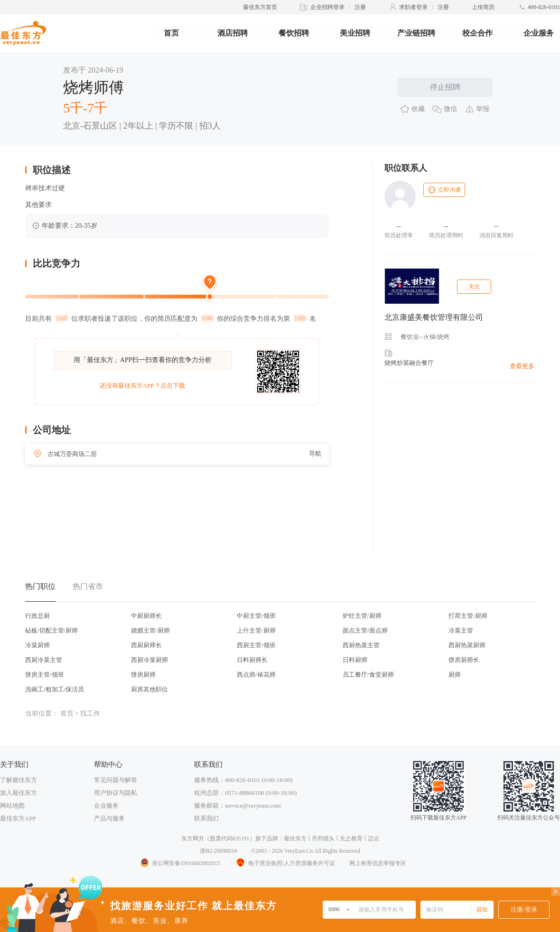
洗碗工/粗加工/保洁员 (55, 689)
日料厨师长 (252, 660)
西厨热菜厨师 (467, 645)
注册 (360, 7)
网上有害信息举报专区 (378, 863)
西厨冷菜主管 (44, 660)
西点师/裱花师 (256, 675)
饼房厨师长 (464, 660)
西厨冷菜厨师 (149, 660)
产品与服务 (109, 818)
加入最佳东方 (19, 793)
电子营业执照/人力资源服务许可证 (285, 863)
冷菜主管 (461, 630)
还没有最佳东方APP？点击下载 (142, 386)
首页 (171, 33)
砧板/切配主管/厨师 (51, 630)
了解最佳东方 (19, 780)
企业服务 (539, 33)
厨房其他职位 (149, 689)
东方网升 (193, 839)
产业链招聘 (416, 33)
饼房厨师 (143, 675)
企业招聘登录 (327, 7)
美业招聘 (355, 33)
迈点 (373, 839)
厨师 (455, 675)
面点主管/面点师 (365, 630)
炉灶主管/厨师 (362, 616)
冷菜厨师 (37, 645)
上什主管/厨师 (256, 630)
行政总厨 (37, 616)
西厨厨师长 (146, 645)
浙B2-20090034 (218, 851)
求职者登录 (413, 7)
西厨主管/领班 (256, 645)
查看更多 (522, 366)
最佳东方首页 (260, 7)
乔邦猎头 (323, 839)
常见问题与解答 (116, 780)
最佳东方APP (18, 818)
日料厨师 (355, 660)
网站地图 (12, 806)
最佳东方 (295, 839)
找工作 (90, 713)
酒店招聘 (233, 33)
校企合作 (477, 33)
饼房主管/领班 (45, 675)
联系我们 (206, 818)
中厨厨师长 (146, 616)
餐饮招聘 (294, 33)
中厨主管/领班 (256, 616)
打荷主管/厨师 (468, 616)
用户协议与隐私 (116, 793)
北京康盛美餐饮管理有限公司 (434, 317)
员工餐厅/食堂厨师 (368, 675)
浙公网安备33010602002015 (180, 863)
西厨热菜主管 (361, 645)
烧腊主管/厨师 (150, 630)
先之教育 (351, 839)
